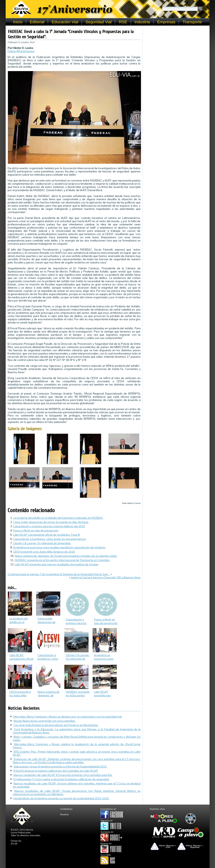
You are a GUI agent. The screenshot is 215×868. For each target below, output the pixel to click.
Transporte (192, 22)
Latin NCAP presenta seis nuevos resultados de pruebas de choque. (57, 564)
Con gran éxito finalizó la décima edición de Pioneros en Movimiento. (56, 725)
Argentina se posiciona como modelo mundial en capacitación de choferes (59, 547)
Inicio (18, 22)
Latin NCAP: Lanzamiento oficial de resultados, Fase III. (47, 535)
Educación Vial (65, 22)
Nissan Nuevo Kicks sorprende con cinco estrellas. (45, 721)
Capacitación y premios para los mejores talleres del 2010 (49, 526)
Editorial (37, 22)
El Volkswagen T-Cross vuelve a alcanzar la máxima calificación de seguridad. (61, 779)
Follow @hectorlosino (21, 51)
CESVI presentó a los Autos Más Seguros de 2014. (44, 552)
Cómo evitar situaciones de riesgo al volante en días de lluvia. (51, 522)
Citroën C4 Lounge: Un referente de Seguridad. (42, 543)
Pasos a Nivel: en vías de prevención (36, 530)
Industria (142, 22)
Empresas (166, 22)
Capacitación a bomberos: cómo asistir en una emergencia (49, 539)
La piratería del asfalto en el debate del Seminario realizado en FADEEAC (58, 518)
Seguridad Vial (99, 22)
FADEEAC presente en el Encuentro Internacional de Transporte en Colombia (62, 560)
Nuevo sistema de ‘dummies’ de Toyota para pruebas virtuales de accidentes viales (66, 556)
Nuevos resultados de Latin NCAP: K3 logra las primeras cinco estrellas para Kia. (63, 775)
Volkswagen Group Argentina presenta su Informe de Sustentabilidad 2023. (60, 766)
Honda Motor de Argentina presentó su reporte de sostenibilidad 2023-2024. (61, 798)
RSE (123, 22)
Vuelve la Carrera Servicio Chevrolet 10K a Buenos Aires (106, 577)
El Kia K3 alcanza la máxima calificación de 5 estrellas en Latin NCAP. (56, 771)
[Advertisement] (176, 53)
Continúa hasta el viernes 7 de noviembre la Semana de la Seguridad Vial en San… (59, 574)
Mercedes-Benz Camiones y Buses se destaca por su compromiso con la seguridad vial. (68, 717)
